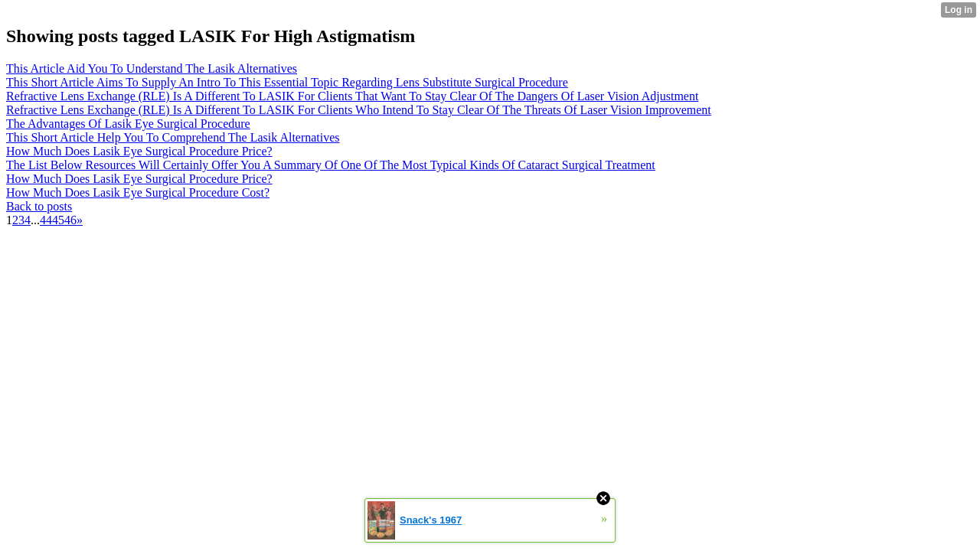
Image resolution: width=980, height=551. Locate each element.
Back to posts (39, 206)
